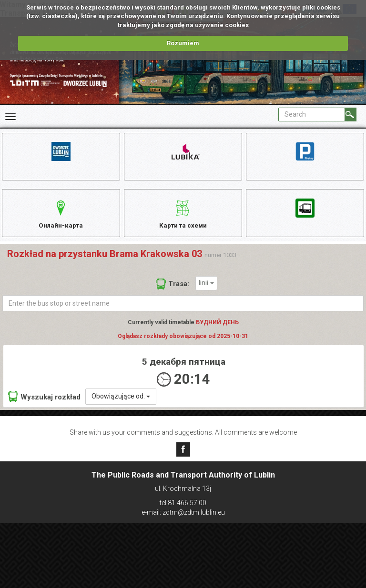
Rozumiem (183, 43)
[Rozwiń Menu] (10, 117)
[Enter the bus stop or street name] (183, 309)
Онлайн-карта (61, 216)
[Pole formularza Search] (312, 115)
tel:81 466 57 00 (183, 503)
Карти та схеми (183, 216)
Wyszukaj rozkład (44, 403)
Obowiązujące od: (121, 402)
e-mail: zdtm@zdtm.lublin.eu (183, 512)
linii (206, 289)
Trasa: (173, 290)
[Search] (351, 115)
